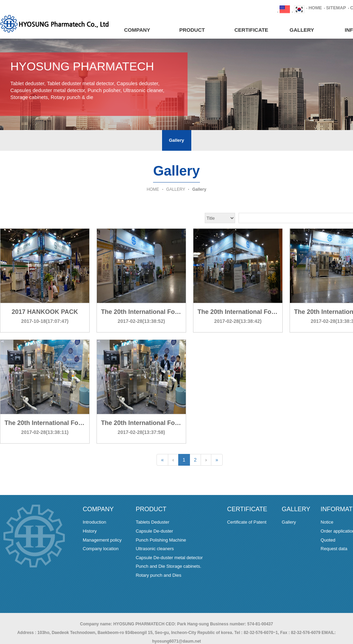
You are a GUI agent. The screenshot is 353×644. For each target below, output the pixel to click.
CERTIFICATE (251, 30)
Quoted (328, 540)
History (90, 531)
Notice (327, 522)
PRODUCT (192, 30)
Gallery (176, 140)
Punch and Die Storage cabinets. (169, 566)
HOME (315, 8)
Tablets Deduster (153, 522)
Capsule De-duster (154, 531)
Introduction (94, 522)
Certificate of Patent (247, 522)
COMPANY (137, 30)
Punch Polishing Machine (161, 540)
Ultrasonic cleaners (155, 549)
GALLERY (302, 30)
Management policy (102, 540)
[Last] (217, 460)
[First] (162, 460)
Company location (101, 549)
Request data (334, 549)
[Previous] (173, 460)
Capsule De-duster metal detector (169, 558)
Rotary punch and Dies (159, 575)
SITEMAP (336, 8)
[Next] (206, 460)
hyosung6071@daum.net (176, 641)
